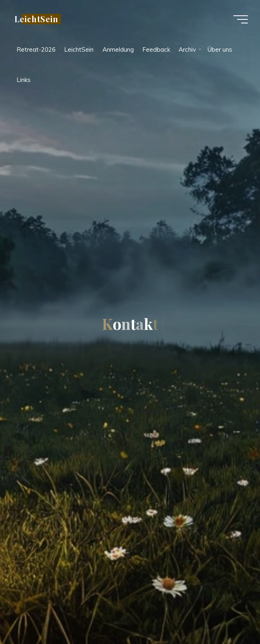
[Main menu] (241, 19)
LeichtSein (36, 19)
